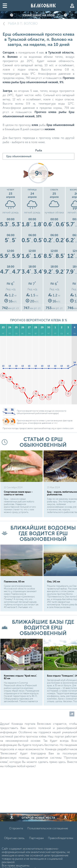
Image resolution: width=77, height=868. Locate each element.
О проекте (16, 828)
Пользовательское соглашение (48, 828)
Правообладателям (61, 838)
